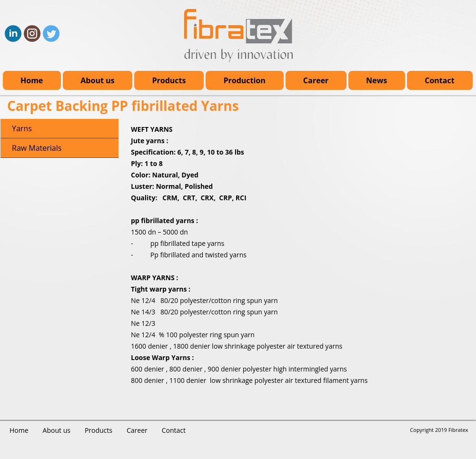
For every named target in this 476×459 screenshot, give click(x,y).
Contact (439, 80)
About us (97, 80)
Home (32, 80)
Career (316, 80)
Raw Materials (37, 148)
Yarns (22, 128)
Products (169, 80)
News (377, 80)
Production (244, 80)
